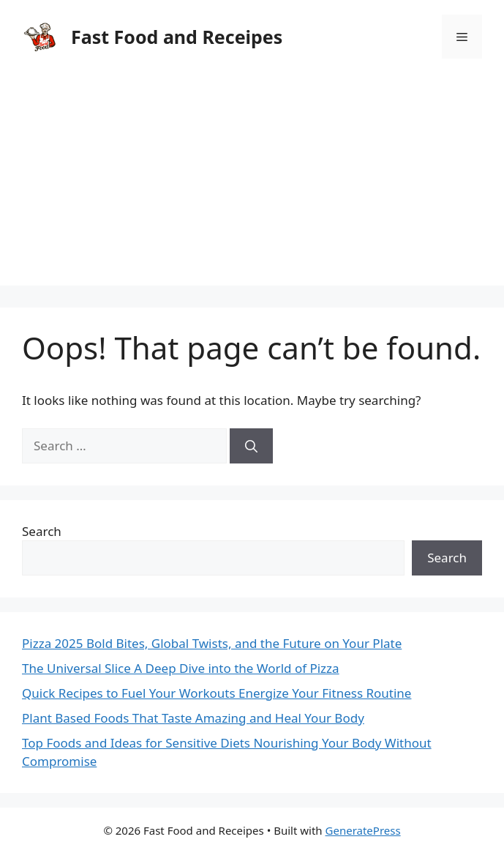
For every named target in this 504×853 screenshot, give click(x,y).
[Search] (251, 446)
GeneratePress (363, 830)
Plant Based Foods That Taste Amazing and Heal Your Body (193, 718)
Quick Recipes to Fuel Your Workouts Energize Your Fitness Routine (217, 693)
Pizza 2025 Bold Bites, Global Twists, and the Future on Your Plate (212, 643)
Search (42, 531)
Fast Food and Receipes (177, 37)
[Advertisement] (252, 183)
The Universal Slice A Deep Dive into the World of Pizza (181, 668)
